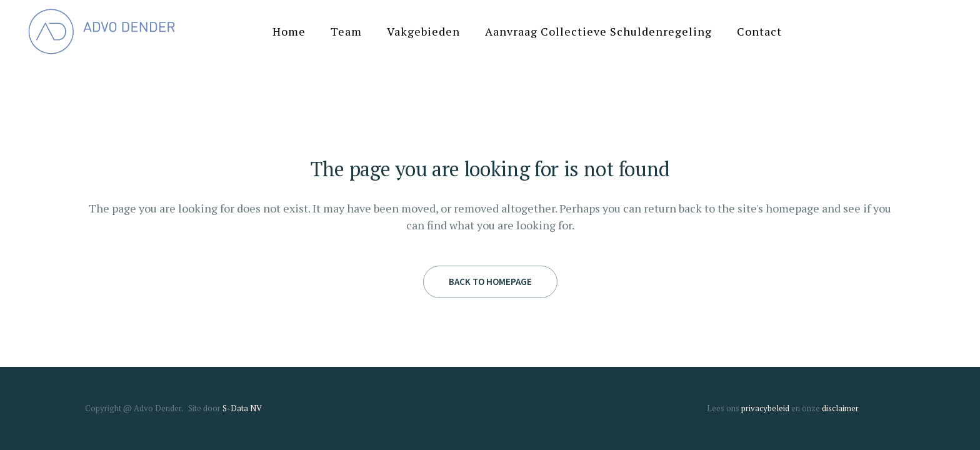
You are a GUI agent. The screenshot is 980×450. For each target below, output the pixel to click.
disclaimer (840, 408)
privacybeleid (765, 408)
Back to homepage (490, 282)
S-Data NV (242, 408)
